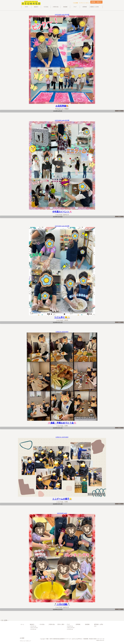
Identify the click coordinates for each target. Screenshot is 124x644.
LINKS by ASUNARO (62, 332)
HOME (26, 7)
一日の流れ (46, 7)
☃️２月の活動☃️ (62, 604)
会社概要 (22, 638)
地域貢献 (65, 7)
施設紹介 (36, 7)
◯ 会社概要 (76, 3)
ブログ (75, 7)
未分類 (67, 15)
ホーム (22, 624)
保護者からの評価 (94, 7)
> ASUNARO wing (33, 626)
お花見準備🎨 (62, 106)
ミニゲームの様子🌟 (62, 499)
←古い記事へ (4, 620)
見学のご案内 (61, 624)
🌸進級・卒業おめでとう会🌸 (62, 423)
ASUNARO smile (60, 15)
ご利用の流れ (56, 7)
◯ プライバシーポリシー (85, 3)
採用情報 (85, 7)
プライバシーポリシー (25, 641)
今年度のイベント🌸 (62, 212)
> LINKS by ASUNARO (34, 628)
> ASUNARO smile (33, 629)
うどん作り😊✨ (62, 317)
